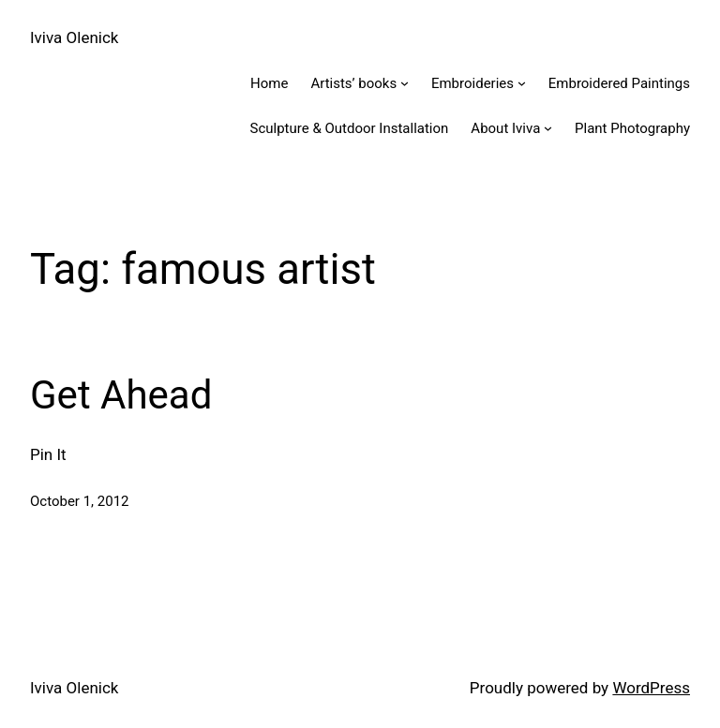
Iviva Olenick (74, 37)
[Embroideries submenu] (522, 83)
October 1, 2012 (80, 501)
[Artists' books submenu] (405, 83)
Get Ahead (121, 395)
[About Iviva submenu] (548, 128)
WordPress (651, 688)
